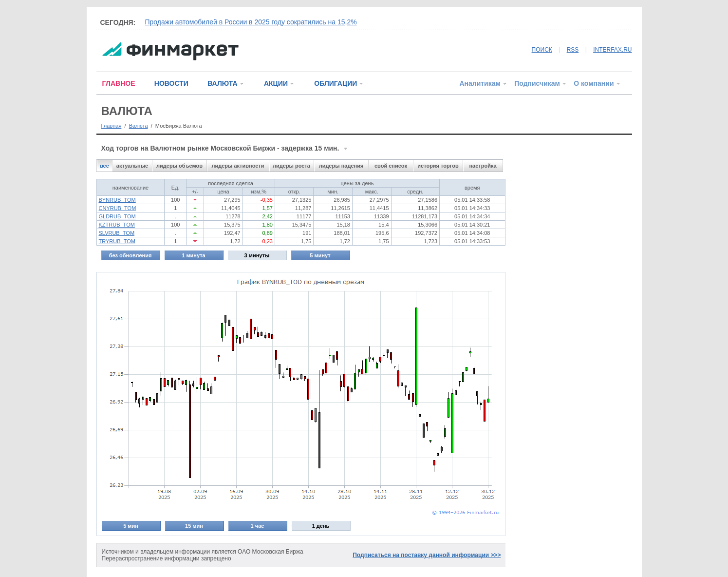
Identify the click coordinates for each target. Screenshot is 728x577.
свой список (391, 166)
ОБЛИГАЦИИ (336, 83)
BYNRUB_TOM (117, 200)
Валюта (139, 126)
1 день (321, 526)
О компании (594, 83)
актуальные (132, 166)
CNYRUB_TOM (118, 208)
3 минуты (257, 255)
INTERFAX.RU (612, 50)
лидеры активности (238, 166)
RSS (573, 50)
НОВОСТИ (171, 83)
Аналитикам (480, 83)
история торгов (438, 166)
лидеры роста (291, 166)
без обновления (131, 255)
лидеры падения (341, 166)
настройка (483, 166)
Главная (112, 126)
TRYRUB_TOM (117, 241)
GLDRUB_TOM (117, 216)
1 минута (193, 255)
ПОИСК (542, 50)
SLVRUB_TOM (117, 233)
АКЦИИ (276, 83)
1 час (258, 526)
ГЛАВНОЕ (119, 83)
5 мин (131, 526)
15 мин (194, 526)
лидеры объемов (179, 166)
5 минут (320, 255)
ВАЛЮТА (222, 83)
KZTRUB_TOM (117, 225)
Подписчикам (537, 83)
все (104, 166)
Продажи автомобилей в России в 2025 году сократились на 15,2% (251, 22)
